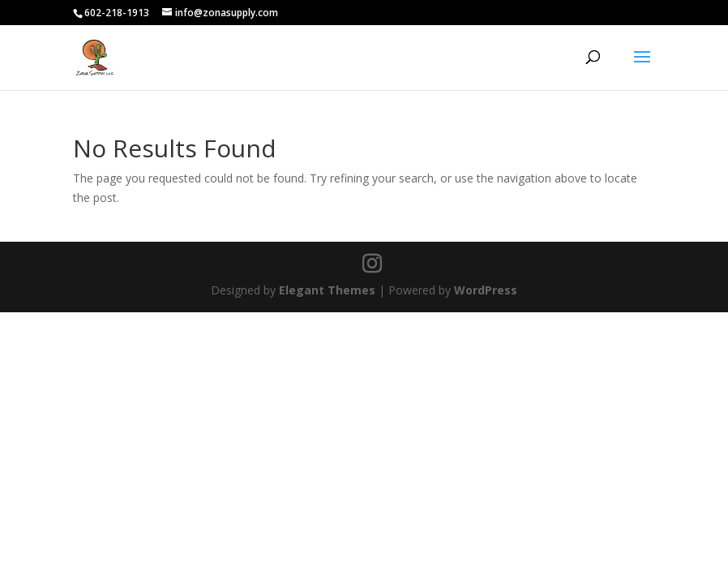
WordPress (486, 290)
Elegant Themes (327, 290)
